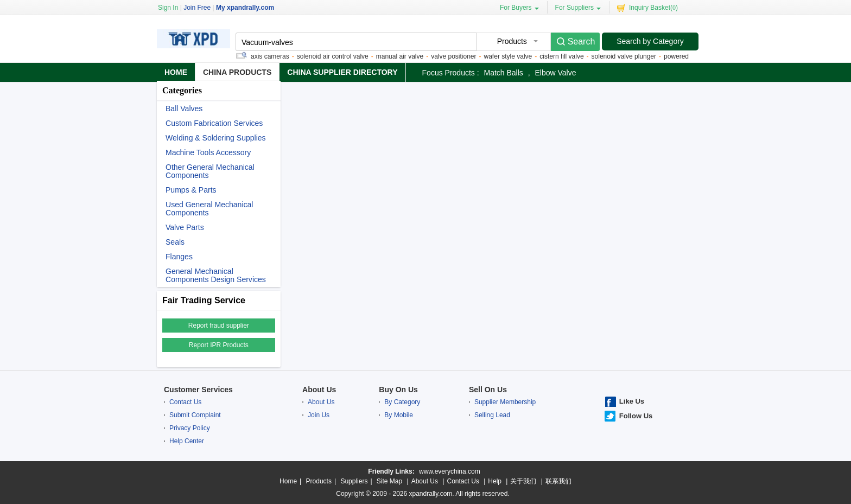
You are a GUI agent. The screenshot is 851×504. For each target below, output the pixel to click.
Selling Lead (492, 415)
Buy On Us (398, 390)
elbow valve (556, 73)
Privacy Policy (190, 428)
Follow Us (636, 416)
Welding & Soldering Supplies (216, 138)
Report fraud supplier (219, 326)
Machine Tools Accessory (208, 153)
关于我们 (523, 481)
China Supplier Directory (342, 72)
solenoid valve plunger (625, 56)
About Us (319, 390)
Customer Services (198, 390)
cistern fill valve (563, 56)
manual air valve (401, 56)
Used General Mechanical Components (209, 209)
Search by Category (650, 41)
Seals (175, 242)
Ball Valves (184, 109)
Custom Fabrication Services (214, 123)
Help (495, 481)
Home (176, 72)
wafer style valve (509, 56)
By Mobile (399, 415)
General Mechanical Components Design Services (216, 276)
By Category (402, 402)
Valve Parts (185, 228)
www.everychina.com (450, 471)
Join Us (319, 415)
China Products (237, 72)
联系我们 (558, 481)
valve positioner (455, 56)
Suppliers (354, 481)
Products (319, 481)
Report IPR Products (219, 345)
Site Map (389, 481)
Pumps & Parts (191, 190)
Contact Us (185, 402)
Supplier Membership (505, 402)
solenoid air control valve (334, 56)
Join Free (197, 8)
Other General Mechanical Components (210, 171)
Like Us (632, 401)
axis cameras (271, 56)
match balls (503, 73)
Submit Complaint (195, 415)
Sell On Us (488, 390)
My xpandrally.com (245, 8)
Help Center (187, 441)
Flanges (179, 257)
